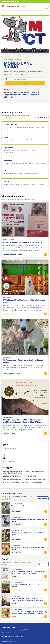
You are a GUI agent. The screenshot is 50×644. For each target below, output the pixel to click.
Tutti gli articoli (41, 117)
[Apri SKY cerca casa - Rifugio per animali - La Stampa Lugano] (45, 374)
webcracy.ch (13, 641)
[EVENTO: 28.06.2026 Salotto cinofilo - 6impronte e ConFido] (25, 277)
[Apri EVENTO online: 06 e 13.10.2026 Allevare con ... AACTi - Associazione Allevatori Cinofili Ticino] (45, 434)
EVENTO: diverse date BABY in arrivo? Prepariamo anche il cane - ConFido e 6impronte (23, 472)
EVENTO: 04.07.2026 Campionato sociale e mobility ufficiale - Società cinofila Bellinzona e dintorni (29, 613)
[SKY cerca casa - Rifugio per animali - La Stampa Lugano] (25, 337)
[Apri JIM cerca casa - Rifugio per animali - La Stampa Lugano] (46, 553)
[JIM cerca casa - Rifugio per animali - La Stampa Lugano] (6, 549)
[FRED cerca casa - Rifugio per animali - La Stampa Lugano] (6, 535)
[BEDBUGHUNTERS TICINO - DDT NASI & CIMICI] (25, 220)
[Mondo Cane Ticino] (13, 7)
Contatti (4, 636)
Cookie (17, 636)
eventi (6, 314)
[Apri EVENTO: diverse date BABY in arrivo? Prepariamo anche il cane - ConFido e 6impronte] (46, 577)
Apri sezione (43, 498)
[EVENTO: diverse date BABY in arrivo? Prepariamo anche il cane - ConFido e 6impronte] (6, 573)
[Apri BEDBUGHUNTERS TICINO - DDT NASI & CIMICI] (45, 254)
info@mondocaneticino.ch (10, 2)
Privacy (11, 636)
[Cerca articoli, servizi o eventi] (27, 79)
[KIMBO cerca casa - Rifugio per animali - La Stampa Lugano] (6, 521)
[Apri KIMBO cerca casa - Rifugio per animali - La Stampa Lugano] (46, 525)
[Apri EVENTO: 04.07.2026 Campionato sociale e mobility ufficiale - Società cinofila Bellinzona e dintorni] (46, 617)
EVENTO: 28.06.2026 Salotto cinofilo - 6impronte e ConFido (24, 479)
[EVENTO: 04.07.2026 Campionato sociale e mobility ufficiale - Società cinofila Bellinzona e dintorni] (6, 614)
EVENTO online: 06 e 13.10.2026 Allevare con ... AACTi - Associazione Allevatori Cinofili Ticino (23, 421)
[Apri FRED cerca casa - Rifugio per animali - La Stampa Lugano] (46, 539)
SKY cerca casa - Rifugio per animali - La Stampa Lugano (23, 482)
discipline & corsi (10, 254)
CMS (23, 636)
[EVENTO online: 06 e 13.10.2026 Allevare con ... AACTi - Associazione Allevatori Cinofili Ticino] (25, 397)
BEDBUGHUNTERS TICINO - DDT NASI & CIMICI (22, 243)
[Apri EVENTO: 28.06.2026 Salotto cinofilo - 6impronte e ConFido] (45, 314)
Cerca (25, 83)
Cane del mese (9, 374)
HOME (20, 254)
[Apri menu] (47, 7)
